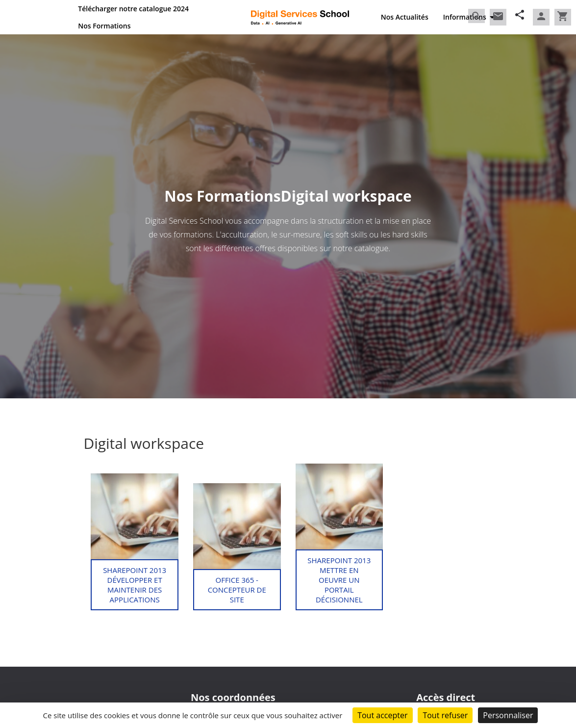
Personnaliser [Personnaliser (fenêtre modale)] (508, 715)
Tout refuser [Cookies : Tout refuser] (445, 715)
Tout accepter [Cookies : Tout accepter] (382, 715)
